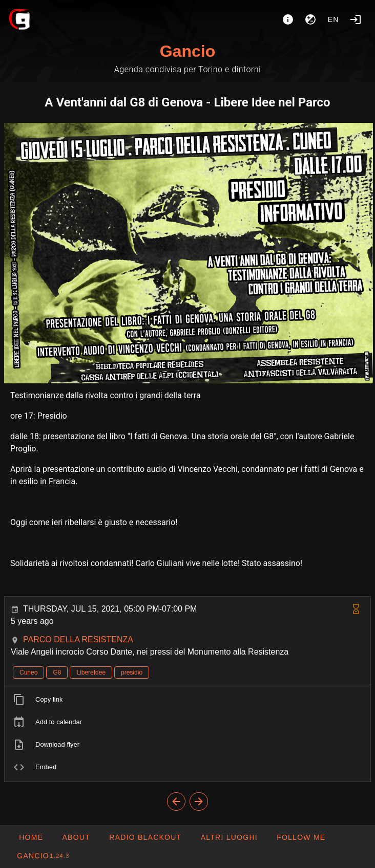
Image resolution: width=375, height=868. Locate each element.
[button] (228, 837)
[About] (288, 19)
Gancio (187, 51)
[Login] (356, 19)
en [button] (334, 19)
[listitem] (187, 700)
